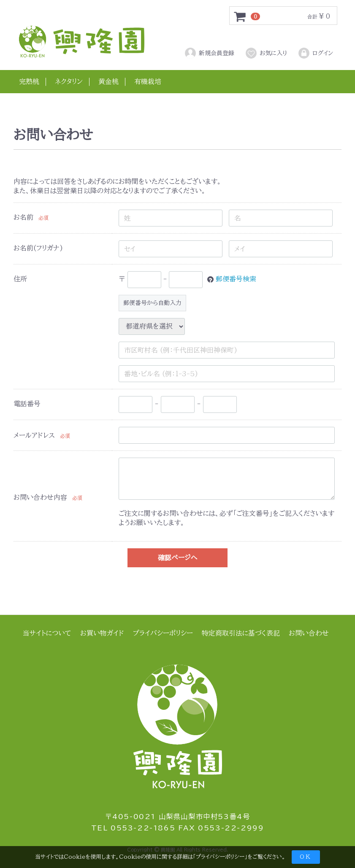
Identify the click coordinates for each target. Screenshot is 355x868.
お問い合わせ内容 (40, 497)
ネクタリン (69, 81)
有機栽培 (148, 81)
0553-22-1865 (143, 828)
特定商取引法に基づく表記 (241, 633)
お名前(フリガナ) (38, 248)
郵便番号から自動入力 (152, 303)
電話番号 (27, 404)
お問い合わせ (309, 633)
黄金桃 (108, 81)
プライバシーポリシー (220, 857)
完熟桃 (29, 81)
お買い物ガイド (102, 633)
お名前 (23, 217)
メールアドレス (34, 435)
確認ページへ (177, 558)
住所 (20, 279)
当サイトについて (47, 633)
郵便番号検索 (236, 279)
